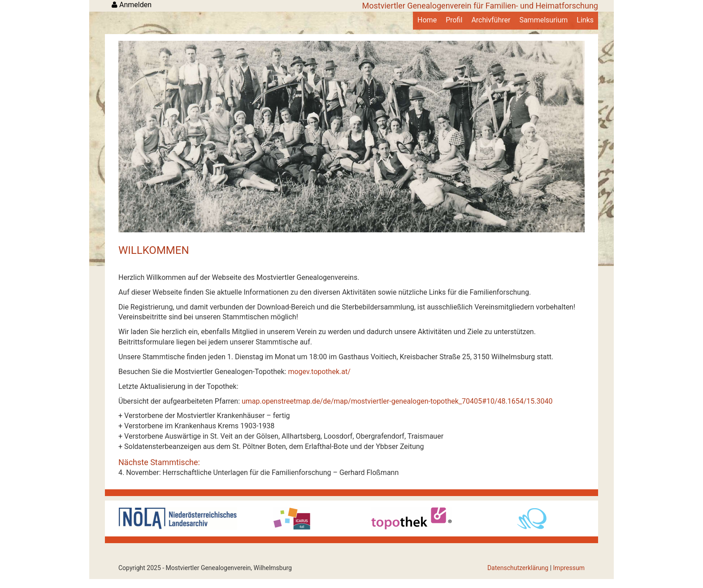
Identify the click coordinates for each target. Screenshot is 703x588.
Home (427, 20)
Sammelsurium (543, 20)
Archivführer (491, 20)
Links (585, 20)
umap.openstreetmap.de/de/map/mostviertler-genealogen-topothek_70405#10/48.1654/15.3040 (397, 401)
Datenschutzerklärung (518, 568)
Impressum (569, 568)
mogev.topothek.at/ (319, 372)
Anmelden (132, 5)
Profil (454, 20)
